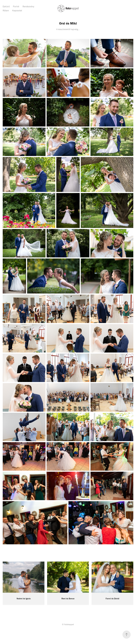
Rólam (6, 11)
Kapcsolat (17, 11)
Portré (16, 6)
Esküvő (6, 6)
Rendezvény (28, 6)
